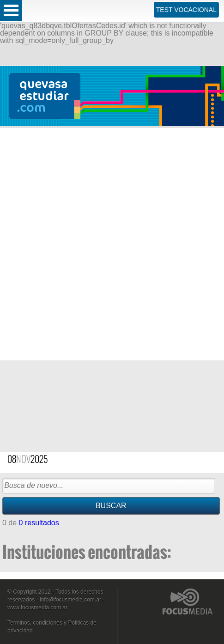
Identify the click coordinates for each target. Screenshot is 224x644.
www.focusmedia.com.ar (37, 608)
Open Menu (11, 10)
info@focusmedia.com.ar (70, 600)
